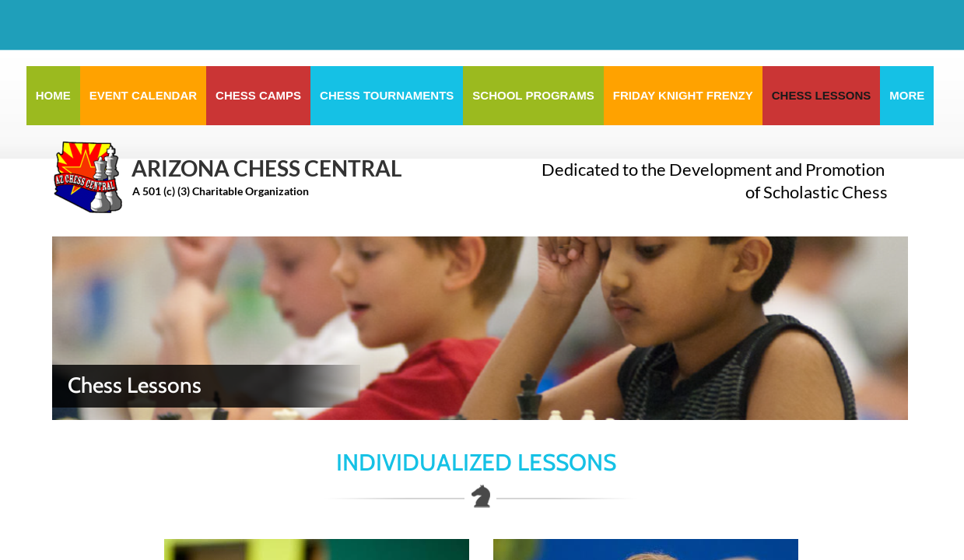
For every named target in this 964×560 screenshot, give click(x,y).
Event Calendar (143, 95)
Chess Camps (258, 95)
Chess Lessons (822, 95)
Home (53, 95)
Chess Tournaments (387, 95)
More (907, 95)
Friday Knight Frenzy (683, 95)
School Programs (533, 95)
